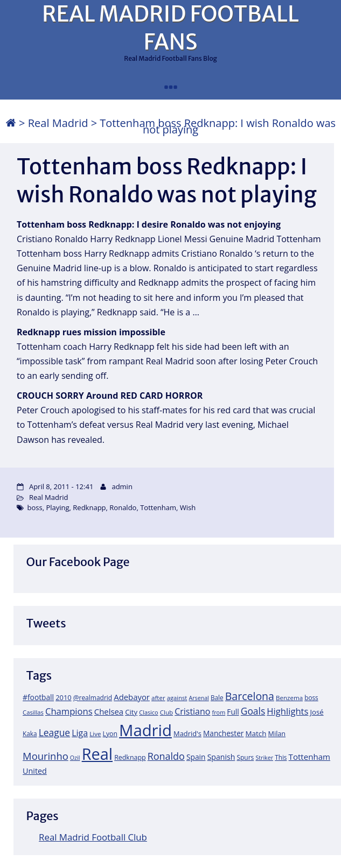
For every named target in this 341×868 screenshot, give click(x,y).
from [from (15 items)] (219, 712)
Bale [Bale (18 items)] (217, 697)
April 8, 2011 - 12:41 (61, 486)
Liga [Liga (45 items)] (80, 733)
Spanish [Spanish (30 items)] (221, 757)
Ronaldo (123, 507)
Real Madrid (58, 123)
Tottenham (158, 507)
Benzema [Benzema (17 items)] (289, 698)
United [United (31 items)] (35, 771)
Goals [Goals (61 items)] (253, 711)
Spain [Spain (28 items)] (196, 757)
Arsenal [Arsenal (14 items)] (199, 698)
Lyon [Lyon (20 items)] (110, 734)
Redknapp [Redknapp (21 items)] (130, 757)
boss (35, 507)
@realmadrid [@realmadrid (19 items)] (93, 698)
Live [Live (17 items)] (95, 734)
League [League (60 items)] (54, 732)
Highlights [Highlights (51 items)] (287, 711)
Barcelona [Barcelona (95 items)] (250, 696)
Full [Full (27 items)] (233, 712)
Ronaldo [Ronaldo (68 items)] (166, 756)
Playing (57, 507)
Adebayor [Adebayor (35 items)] (132, 697)
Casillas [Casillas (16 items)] (33, 712)
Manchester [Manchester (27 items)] (223, 733)
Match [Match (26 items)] (256, 733)
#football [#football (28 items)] (38, 697)
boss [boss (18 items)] (311, 697)
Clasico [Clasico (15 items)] (148, 712)
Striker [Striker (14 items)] (264, 758)
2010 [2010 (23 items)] (63, 697)
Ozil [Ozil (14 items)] (75, 758)
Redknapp (89, 507)
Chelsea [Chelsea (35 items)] (109, 711)
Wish (188, 507)
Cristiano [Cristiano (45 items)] (192, 711)
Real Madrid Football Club (93, 837)
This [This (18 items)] (281, 757)
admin (122, 486)
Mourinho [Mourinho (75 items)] (46, 756)
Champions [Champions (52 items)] (69, 711)
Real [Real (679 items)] (97, 754)
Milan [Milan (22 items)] (277, 733)
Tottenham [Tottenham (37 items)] (309, 757)
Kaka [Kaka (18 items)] (30, 733)
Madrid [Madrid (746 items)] (145, 730)
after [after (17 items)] (158, 698)
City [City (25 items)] (131, 712)
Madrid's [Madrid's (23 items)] (187, 733)
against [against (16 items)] (177, 698)
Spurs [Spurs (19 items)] (245, 757)
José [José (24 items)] (317, 712)
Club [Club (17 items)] (166, 712)
